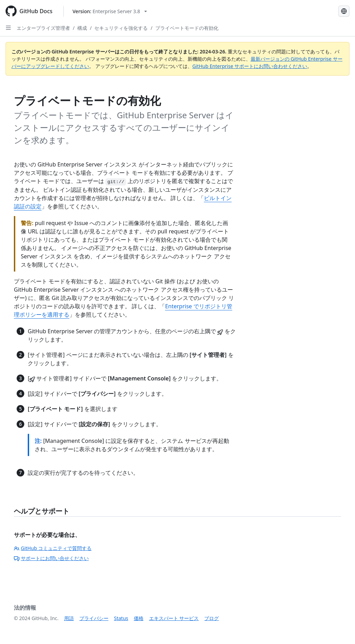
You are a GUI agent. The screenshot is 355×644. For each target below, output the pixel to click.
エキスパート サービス (174, 618)
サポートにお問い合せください (51, 558)
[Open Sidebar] (8, 28)
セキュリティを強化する (121, 28)
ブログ (211, 618)
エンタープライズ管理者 (43, 28)
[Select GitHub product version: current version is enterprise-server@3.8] (110, 11)
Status (121, 618)
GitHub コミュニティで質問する (53, 548)
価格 (139, 618)
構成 (82, 28)
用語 (69, 618)
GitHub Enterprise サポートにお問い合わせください (250, 66)
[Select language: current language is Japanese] (344, 11)
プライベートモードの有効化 (187, 28)
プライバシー (94, 618)
